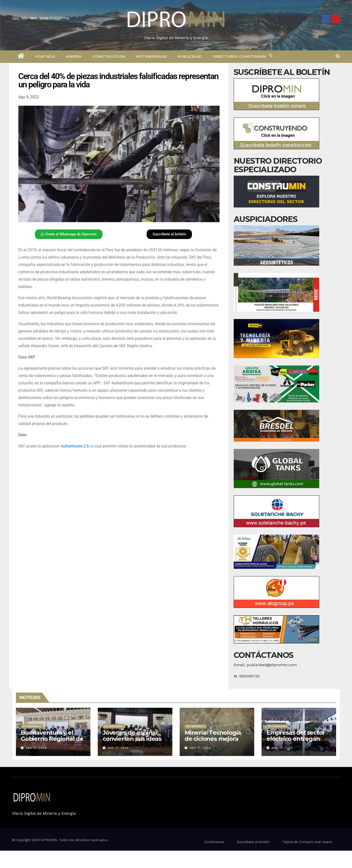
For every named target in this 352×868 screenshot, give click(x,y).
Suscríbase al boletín (253, 842)
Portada (45, 57)
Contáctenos (214, 842)
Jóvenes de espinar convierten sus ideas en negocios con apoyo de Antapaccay (133, 742)
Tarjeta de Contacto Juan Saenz (307, 842)
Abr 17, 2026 (36, 748)
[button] (338, 56)
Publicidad (190, 57)
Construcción (109, 57)
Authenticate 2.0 (75, 446)
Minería (74, 57)
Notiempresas (151, 57)
